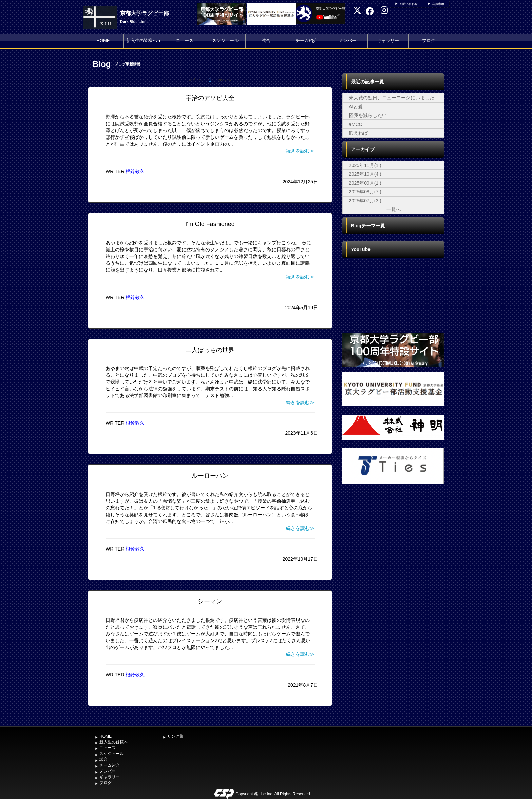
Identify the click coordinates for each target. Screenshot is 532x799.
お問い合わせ (408, 4)
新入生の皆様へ (144, 41)
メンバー (347, 41)
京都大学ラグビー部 (145, 13)
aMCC (356, 124)
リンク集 (175, 736)
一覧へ (394, 209)
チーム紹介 (307, 41)
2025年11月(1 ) (365, 165)
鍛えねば (358, 133)
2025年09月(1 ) (365, 183)
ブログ (429, 41)
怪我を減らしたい (368, 115)
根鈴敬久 (135, 171)
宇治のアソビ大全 (210, 98)
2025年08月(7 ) (365, 192)
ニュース (185, 41)
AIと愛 (356, 107)
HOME (103, 41)
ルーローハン (210, 476)
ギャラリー (388, 41)
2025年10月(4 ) (365, 174)
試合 (266, 41)
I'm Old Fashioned (210, 224)
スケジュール (225, 41)
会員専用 (438, 4)
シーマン (210, 601)
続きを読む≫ (300, 151)
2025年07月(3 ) (365, 201)
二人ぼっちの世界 (210, 350)
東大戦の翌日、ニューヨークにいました (392, 98)
